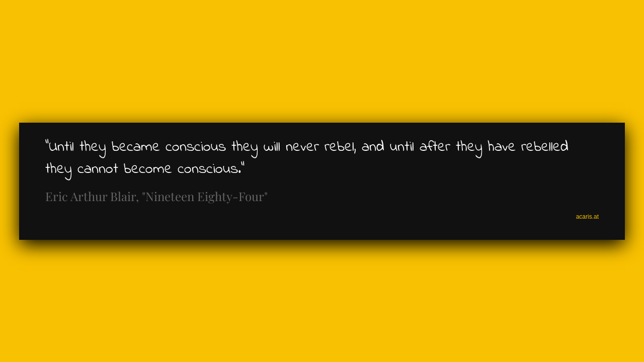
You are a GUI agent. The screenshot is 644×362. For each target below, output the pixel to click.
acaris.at (587, 217)
